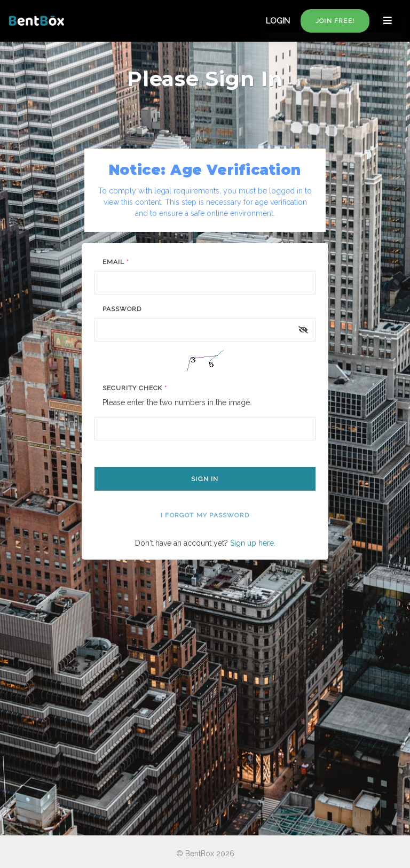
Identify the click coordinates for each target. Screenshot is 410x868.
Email (116, 262)
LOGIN (278, 21)
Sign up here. (253, 543)
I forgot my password (205, 515)
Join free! (335, 21)
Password (122, 309)
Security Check (135, 388)
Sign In (205, 479)
